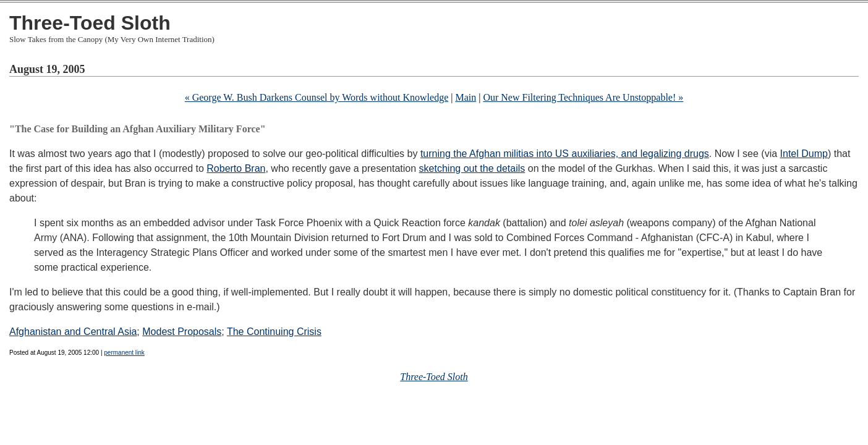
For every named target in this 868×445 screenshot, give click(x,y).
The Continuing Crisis (274, 332)
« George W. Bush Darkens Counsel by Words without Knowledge (317, 97)
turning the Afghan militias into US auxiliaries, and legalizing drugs (565, 154)
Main (466, 97)
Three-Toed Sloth (90, 23)
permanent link (124, 353)
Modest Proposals (182, 332)
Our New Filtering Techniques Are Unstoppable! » (583, 97)
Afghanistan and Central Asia (73, 332)
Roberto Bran (236, 168)
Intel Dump (804, 154)
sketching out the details (472, 168)
